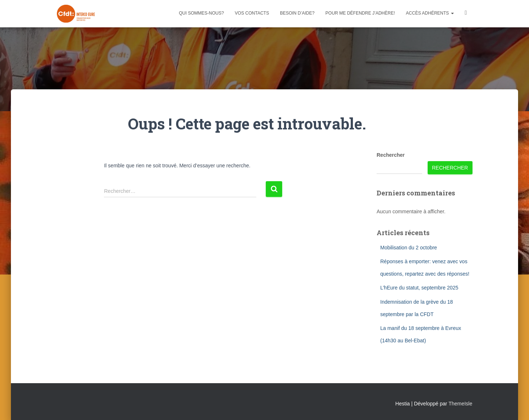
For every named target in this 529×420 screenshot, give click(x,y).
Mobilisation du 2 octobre (409, 248)
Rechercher (391, 155)
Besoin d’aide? (297, 13)
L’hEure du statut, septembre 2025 (419, 288)
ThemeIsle (460, 404)
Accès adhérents (430, 13)
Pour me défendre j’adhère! (360, 13)
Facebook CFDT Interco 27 (466, 14)
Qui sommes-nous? (201, 13)
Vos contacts (252, 13)
